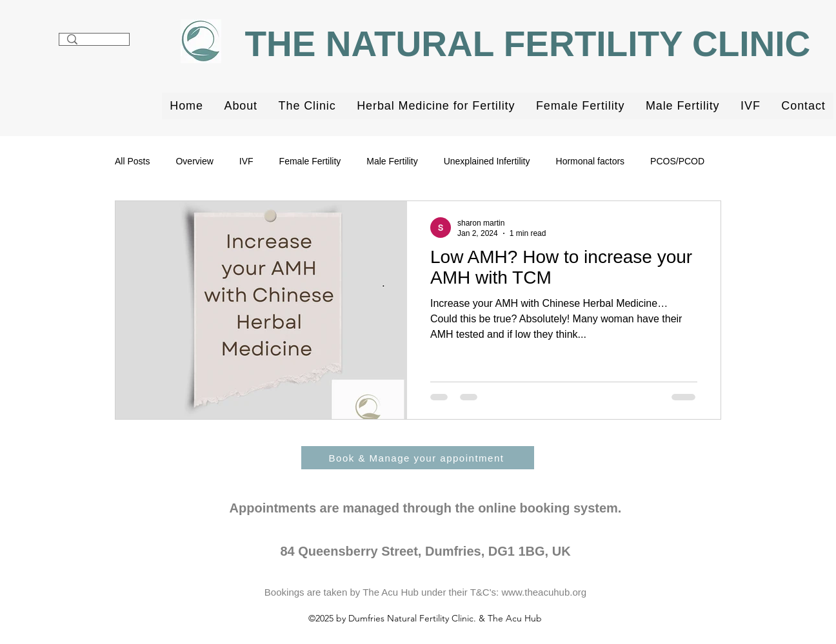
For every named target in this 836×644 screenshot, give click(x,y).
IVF (246, 161)
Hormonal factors (591, 161)
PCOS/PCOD (677, 161)
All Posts (132, 161)
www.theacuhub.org (544, 592)
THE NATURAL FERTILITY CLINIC (532, 44)
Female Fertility (310, 161)
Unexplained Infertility (487, 161)
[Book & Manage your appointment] (418, 458)
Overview (194, 161)
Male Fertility (392, 161)
